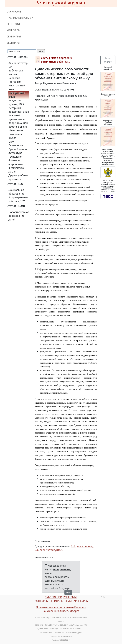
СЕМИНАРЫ (14, 37)
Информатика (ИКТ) (17, 95)
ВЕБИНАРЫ (13, 43)
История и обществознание (19, 110)
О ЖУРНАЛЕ (14, 12)
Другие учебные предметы (18, 177)
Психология (16, 145)
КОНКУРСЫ (13, 30)
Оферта (75, 611)
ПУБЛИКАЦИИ (53, 597)
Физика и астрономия (16, 162)
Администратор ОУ (18, 65)
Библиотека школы (16, 72)
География (15, 82)
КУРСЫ (84, 601)
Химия (12, 172)
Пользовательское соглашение (55, 607)
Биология (14, 78)
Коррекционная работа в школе (18, 125)
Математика (16, 130)
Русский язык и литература (18, 151)
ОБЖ (11, 142)
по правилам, (62, 569)
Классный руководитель (17, 117)
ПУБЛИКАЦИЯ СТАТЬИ (20, 18)
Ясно (68, 592)
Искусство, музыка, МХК (16, 102)
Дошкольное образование (16, 192)
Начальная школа (15, 136)
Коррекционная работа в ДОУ (18, 199)
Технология (15, 157)
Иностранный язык (17, 87)
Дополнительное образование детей (19, 216)
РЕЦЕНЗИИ (13, 24)
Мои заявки (108, 60)
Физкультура (16, 168)
